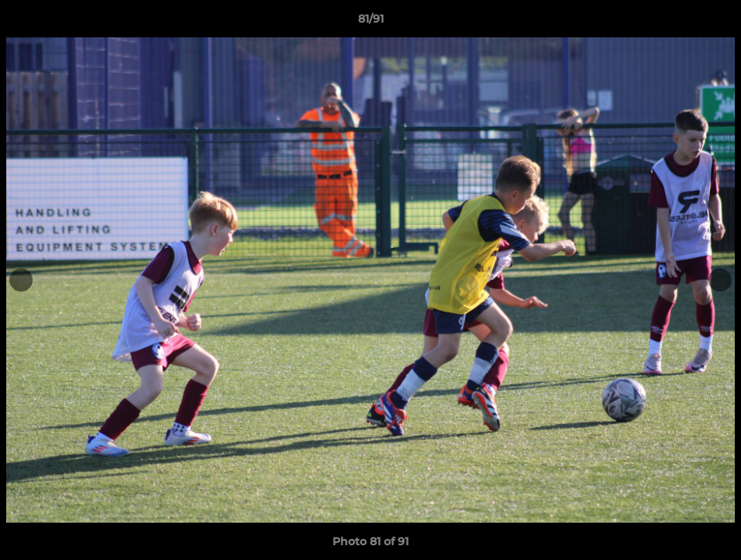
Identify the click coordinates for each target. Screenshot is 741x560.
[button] (713, 23)
